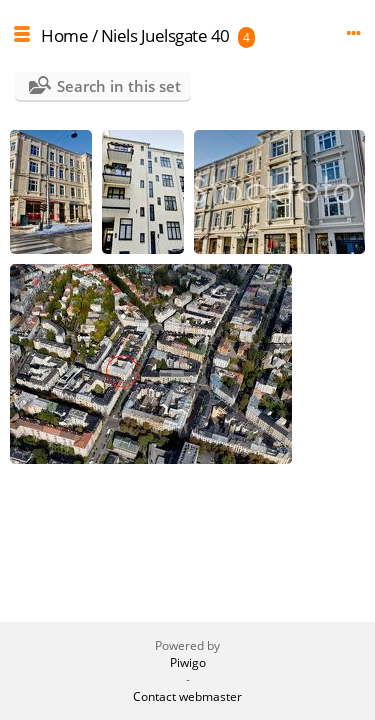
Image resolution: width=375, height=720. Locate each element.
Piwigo (188, 662)
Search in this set (119, 86)
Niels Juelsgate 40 (165, 35)
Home (64, 35)
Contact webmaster (187, 696)
